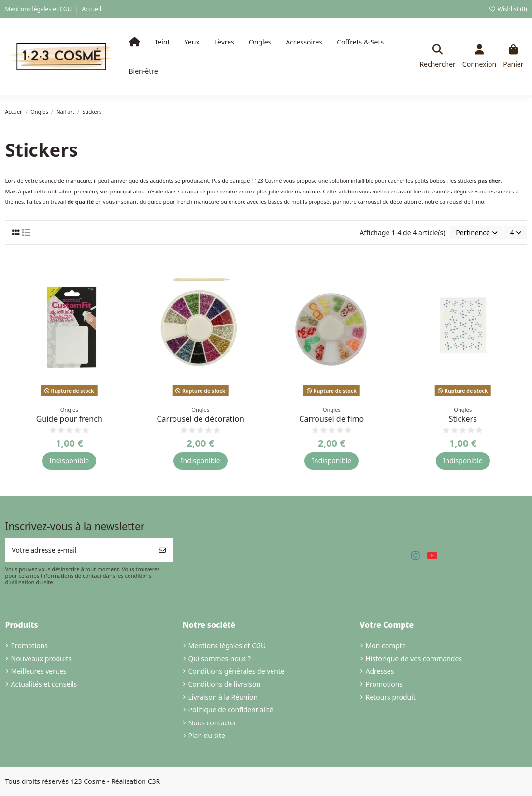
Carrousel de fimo (331, 419)
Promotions (30, 645)
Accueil (92, 9)
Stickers (463, 419)
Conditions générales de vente (237, 671)
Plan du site (207, 735)
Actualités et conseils (44, 684)
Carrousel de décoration (200, 419)
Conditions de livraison (225, 684)
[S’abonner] (162, 550)
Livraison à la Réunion (223, 697)
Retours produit (391, 697)
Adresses (380, 671)
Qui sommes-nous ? (220, 658)
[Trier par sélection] (477, 233)
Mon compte (386, 645)
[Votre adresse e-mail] (79, 550)
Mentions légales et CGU (39, 9)
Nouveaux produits (42, 658)
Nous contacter (213, 723)
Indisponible (69, 461)
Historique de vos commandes (414, 658)
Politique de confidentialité (231, 710)
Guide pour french (69, 419)
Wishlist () (508, 9)
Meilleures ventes (39, 671)
